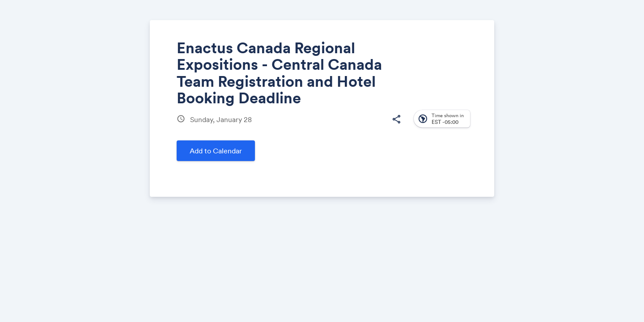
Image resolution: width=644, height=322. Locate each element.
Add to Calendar (216, 151)
